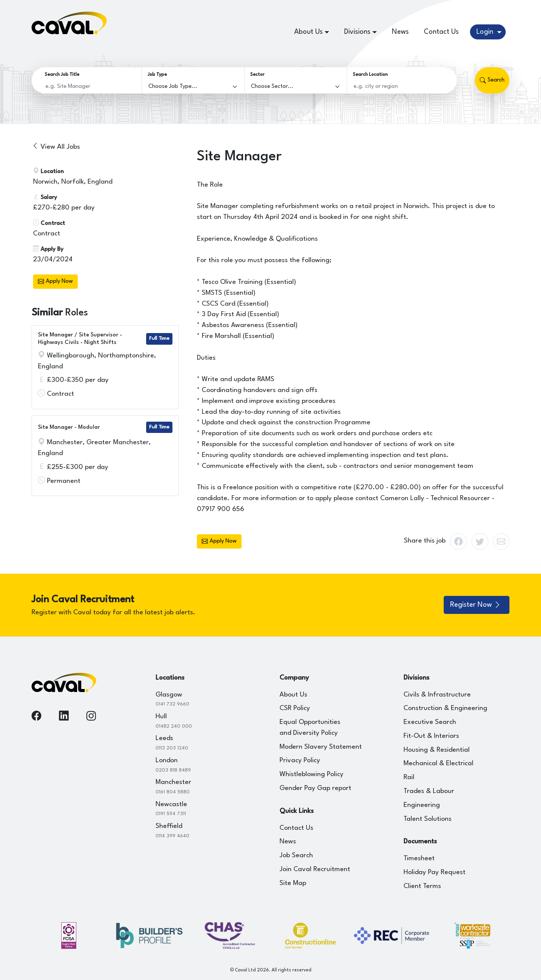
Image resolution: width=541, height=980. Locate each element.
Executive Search (430, 722)
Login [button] (486, 32)
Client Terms (422, 886)
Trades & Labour (429, 791)
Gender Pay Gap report (315, 788)
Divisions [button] (357, 32)
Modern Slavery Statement (321, 747)
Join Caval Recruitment (315, 869)
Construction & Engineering (445, 708)
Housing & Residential (437, 750)
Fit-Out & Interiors (431, 736)
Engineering (422, 805)
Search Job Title (62, 75)
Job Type (157, 75)
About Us (293, 695)
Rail (409, 777)
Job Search (296, 856)
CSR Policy (295, 708)
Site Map (293, 883)
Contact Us (441, 32)
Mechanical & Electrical (438, 764)
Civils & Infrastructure (437, 695)
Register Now (476, 605)
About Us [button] (308, 32)
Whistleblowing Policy (311, 774)
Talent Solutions (428, 819)
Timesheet (419, 859)
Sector (257, 75)
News (400, 32)
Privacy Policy (300, 761)
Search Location (370, 75)
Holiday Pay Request (434, 872)
